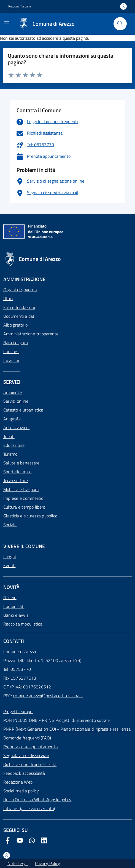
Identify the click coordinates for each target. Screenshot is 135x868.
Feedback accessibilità (24, 773)
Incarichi (11, 360)
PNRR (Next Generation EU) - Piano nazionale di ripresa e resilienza (67, 729)
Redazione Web (18, 782)
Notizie (10, 597)
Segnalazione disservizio (26, 755)
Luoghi (10, 557)
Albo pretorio (15, 325)
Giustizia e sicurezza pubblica (30, 516)
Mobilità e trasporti (21, 489)
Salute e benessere (21, 463)
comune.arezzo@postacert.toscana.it (48, 696)
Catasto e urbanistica (23, 410)
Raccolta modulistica (23, 624)
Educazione (14, 445)
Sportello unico (17, 472)
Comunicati (14, 606)
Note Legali (18, 863)
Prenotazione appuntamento (30, 747)
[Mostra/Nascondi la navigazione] (7, 23)
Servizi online (16, 401)
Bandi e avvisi (16, 615)
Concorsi (11, 351)
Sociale (10, 525)
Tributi (9, 436)
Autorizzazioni (16, 428)
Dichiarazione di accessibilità (30, 764)
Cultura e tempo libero (24, 507)
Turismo (10, 454)
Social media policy (21, 791)
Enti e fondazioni (19, 307)
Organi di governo (20, 290)
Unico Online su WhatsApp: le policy (37, 800)
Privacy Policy (48, 863)
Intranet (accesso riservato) (29, 808)
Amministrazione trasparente (31, 334)
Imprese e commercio (23, 498)
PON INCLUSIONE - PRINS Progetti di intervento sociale (57, 720)
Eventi (9, 565)
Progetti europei (18, 711)
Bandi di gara (16, 343)
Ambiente (13, 392)
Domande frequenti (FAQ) (27, 738)
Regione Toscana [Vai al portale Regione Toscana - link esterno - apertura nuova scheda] (20, 6)
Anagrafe (12, 419)
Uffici (8, 298)
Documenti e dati (19, 316)
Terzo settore (16, 480)
